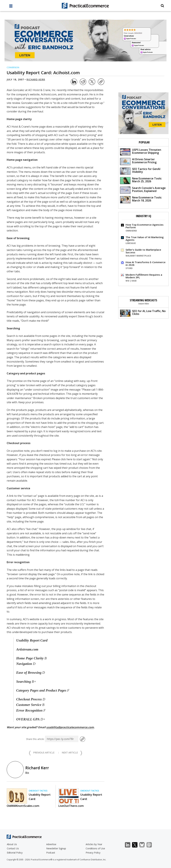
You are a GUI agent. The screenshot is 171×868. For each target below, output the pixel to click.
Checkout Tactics (38, 791)
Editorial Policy (15, 853)
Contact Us (13, 848)
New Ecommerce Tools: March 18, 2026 (141, 199)
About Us (12, 844)
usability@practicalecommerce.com (70, 727)
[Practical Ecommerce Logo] (86, 6)
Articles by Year (94, 844)
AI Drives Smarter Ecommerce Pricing (138, 161)
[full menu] (11, 7)
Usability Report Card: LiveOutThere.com (80, 800)
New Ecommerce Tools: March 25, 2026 (141, 180)
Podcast (51, 853)
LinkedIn (129, 845)
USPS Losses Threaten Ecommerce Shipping (141, 152)
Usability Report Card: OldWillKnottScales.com (29, 800)
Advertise (51, 844)
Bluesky (144, 845)
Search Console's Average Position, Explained (143, 190)
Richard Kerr (36, 79)
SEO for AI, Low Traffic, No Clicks (143, 313)
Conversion (13, 67)
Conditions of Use (95, 848)
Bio (27, 773)
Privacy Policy (93, 853)
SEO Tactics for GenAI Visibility (140, 171)
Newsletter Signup (56, 848)
